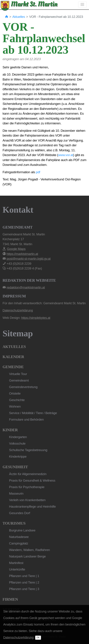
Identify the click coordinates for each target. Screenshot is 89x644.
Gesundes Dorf (20, 513)
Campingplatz (19, 543)
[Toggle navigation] (82, 5)
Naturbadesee (19, 537)
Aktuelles (19, 17)
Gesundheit (15, 467)
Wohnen (15, 406)
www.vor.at (66, 155)
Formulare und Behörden (26, 419)
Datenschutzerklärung (18, 637)
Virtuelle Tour (18, 374)
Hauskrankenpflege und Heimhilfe (32, 507)
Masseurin (16, 493)
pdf (38, 172)
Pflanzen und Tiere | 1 (24, 576)
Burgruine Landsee (22, 530)
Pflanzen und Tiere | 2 (24, 582)
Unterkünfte (17, 569)
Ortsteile (15, 393)
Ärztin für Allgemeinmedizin (28, 474)
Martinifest (16, 563)
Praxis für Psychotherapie (27, 487)
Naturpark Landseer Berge (27, 556)
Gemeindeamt (19, 380)
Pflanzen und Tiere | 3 (24, 589)
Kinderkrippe (18, 456)
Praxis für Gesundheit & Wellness (32, 480)
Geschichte (17, 400)
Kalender (13, 357)
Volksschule (17, 443)
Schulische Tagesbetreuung (28, 450)
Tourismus (14, 523)
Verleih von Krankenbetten (27, 500)
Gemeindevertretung (23, 387)
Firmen (10, 599)
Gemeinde (13, 367)
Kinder (10, 430)
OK (38, 637)
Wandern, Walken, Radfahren (29, 550)
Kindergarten (18, 437)
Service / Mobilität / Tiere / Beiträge (33, 413)
